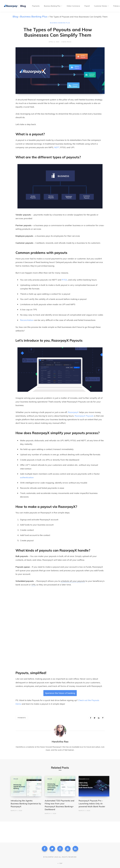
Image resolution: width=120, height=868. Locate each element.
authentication (27, 477)
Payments (22, 718)
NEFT (57, 147)
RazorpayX (73, 412)
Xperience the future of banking (60, 693)
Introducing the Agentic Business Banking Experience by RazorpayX (26, 804)
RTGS (65, 280)
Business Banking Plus (34, 16)
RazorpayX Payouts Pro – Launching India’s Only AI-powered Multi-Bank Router (92, 804)
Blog (15, 16)
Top (60, 863)
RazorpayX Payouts (84, 416)
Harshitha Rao (60, 742)
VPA (33, 585)
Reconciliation (27, 320)
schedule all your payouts (73, 581)
